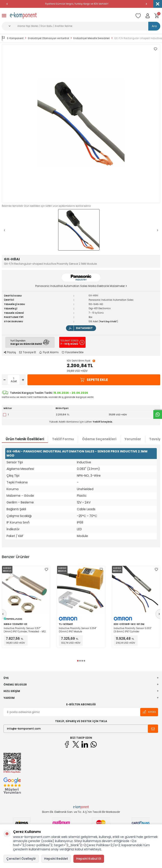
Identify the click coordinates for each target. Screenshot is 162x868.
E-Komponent (13, 38)
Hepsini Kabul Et (89, 859)
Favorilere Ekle (73, 352)
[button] (7, 4)
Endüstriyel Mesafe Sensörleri (92, 38)
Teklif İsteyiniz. (103, 422)
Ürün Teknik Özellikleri (25, 439)
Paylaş (10, 352)
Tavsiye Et (28, 352)
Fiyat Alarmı (49, 352)
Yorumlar (133, 439)
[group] (81, 123)
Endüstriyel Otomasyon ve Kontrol (48, 38)
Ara (154, 26)
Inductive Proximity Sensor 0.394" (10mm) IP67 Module (78, 630)
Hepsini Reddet (56, 859)
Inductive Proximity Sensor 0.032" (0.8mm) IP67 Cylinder (132, 630)
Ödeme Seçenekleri (99, 439)
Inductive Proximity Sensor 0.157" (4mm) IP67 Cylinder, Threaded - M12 (25, 630)
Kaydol (149, 712)
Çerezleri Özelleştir (21, 859)
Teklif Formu (63, 439)
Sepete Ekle (94, 380)
